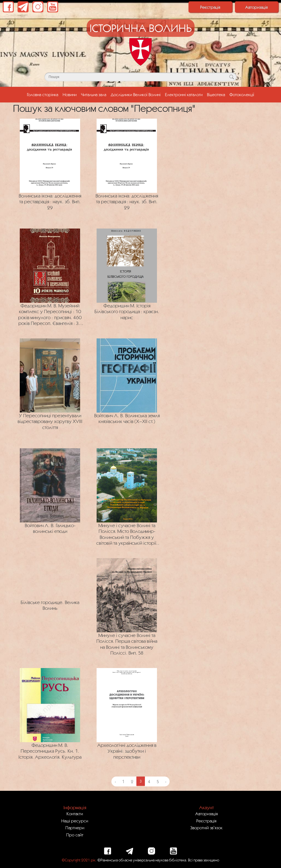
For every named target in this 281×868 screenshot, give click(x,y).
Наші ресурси (75, 821)
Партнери (75, 828)
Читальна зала (94, 94)
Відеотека (216, 94)
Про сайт (75, 835)
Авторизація (256, 7)
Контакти (75, 814)
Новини (70, 94)
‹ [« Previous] (115, 781)
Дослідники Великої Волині (136, 94)
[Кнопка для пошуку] (231, 77)
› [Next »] (166, 781)
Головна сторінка (44, 94)
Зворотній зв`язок (206, 828)
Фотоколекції (242, 94)
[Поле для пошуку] (140, 77)
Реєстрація (210, 7)
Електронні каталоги (184, 94)
